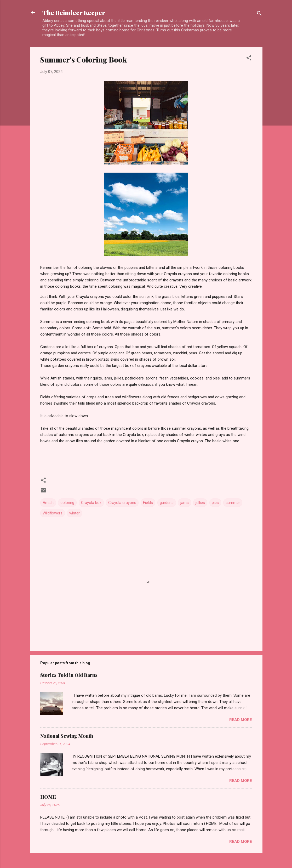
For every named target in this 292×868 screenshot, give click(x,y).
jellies (200, 503)
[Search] (259, 14)
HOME (48, 797)
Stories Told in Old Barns (69, 675)
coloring (67, 503)
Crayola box (91, 503)
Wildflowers (53, 513)
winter (75, 513)
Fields (148, 503)
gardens (167, 503)
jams (185, 503)
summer (233, 503)
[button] (249, 59)
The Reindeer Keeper (74, 13)
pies (215, 503)
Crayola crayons (122, 503)
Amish (48, 503)
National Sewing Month (67, 736)
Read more (241, 720)
